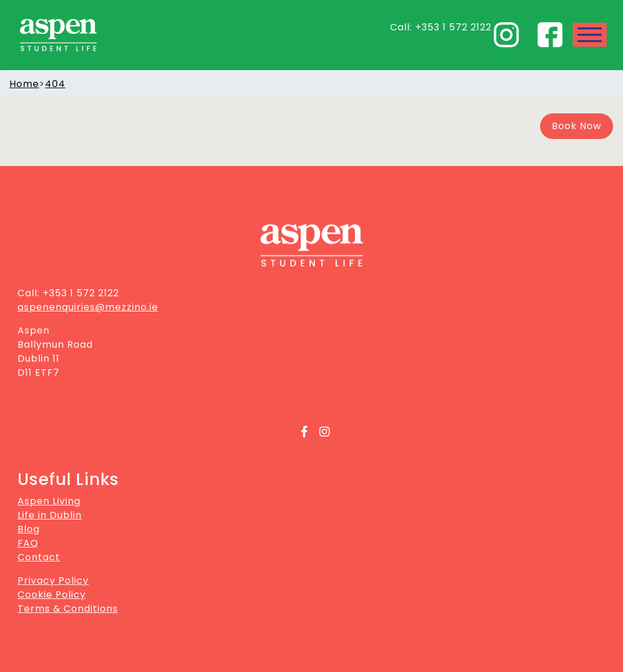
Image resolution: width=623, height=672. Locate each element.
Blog (29, 529)
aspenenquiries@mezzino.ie (88, 307)
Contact (39, 557)
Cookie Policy (52, 595)
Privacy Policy (53, 581)
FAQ (28, 543)
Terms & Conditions (68, 609)
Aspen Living (49, 501)
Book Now (577, 126)
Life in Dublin (50, 515)
